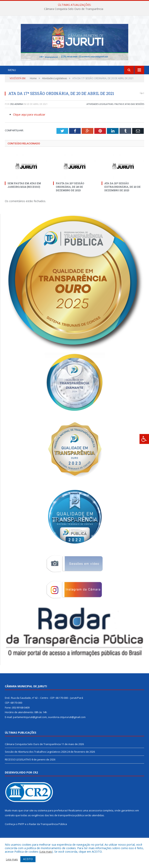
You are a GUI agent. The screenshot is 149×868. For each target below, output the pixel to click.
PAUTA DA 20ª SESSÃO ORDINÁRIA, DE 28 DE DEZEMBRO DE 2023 (70, 197)
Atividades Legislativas (100, 115)
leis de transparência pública (67, 826)
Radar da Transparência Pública (48, 835)
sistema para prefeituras (53, 821)
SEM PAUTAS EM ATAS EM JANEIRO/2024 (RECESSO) (24, 196)
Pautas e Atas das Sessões (129, 115)
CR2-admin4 (16, 115)
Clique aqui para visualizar (29, 125)
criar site (29, 821)
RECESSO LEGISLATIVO (18, 770)
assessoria (95, 821)
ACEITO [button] (28, 859)
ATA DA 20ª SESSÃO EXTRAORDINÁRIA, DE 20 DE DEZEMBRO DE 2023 (123, 197)
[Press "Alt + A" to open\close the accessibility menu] (144, 439)
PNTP (21, 835)
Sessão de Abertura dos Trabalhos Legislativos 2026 (36, 763)
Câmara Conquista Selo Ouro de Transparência (74, 9)
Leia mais (46, 851)
